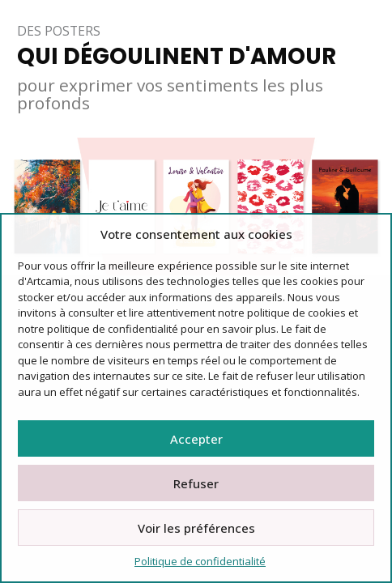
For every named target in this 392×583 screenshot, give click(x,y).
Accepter (196, 439)
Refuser (196, 483)
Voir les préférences (196, 528)
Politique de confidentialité (200, 561)
